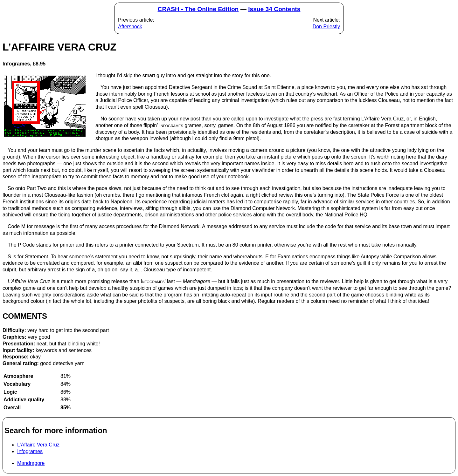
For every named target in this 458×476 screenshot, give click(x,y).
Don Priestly (326, 27)
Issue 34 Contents (274, 9)
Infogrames (30, 451)
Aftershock (130, 27)
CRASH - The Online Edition (198, 9)
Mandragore (31, 463)
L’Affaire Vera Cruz (38, 445)
